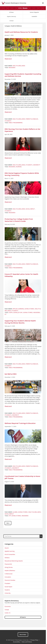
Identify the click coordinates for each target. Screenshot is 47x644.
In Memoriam (9, 576)
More (8, 526)
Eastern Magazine (34, 15)
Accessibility (16, 642)
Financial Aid (8, 567)
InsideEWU (34, 19)
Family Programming (16, 125)
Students (8, 124)
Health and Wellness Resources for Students (21, 35)
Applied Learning (18, 311)
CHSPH (11, 315)
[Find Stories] (22, 539)
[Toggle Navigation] (43, 6)
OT (6, 317)
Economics (8, 609)
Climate (7, 612)
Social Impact (30, 212)
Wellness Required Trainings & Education (20, 426)
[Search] (41, 539)
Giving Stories (29, 311)
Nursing (19, 169)
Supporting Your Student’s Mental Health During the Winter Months (20, 324)
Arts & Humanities (10, 557)
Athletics (7, 560)
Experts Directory (11, 19)
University (37, 168)
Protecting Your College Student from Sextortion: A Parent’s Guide (19, 223)
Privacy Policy (34, 640)
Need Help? (23, 635)
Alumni (15, 515)
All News (11, 15)
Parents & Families (32, 122)
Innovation (8, 580)
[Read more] (8, 61)
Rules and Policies (27, 642)
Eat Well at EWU (11, 377)
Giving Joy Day (18, 315)
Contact (12, 23)
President (7, 586)
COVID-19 (7, 616)
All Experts (23, 620)
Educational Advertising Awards (14, 564)
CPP (10, 518)
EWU (23, 11)
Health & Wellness (19, 68)
